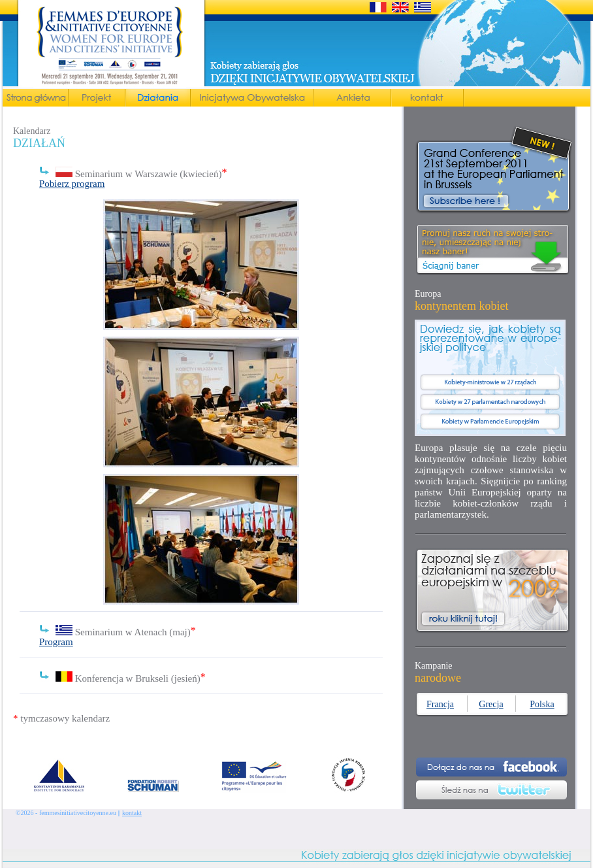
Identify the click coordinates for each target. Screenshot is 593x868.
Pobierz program (72, 184)
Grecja (491, 704)
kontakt (132, 813)
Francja (440, 704)
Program (56, 642)
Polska (542, 704)
